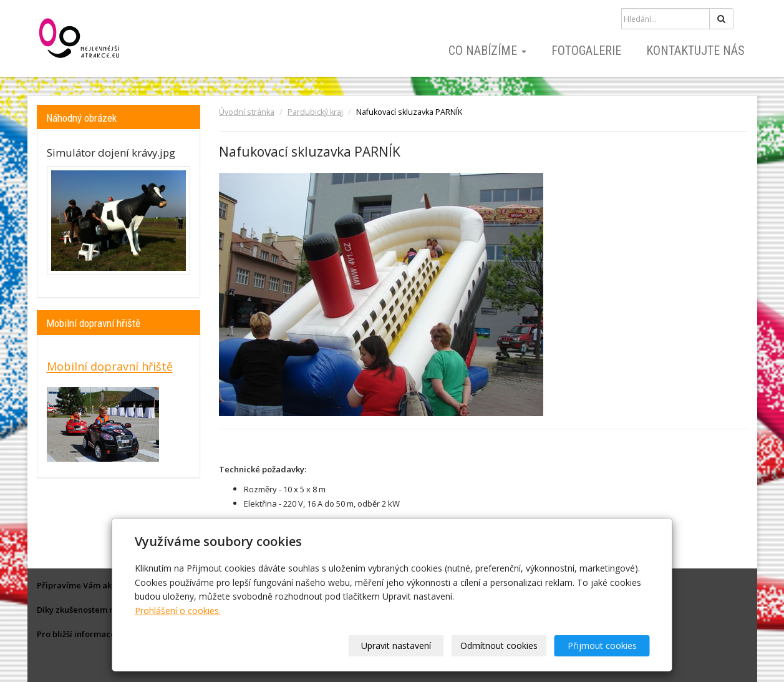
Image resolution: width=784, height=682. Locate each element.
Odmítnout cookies (499, 645)
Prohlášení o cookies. (178, 611)
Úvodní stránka (247, 112)
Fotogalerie (586, 51)
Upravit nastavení (396, 645)
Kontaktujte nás (695, 51)
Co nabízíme (487, 51)
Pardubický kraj (315, 112)
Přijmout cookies (602, 645)
